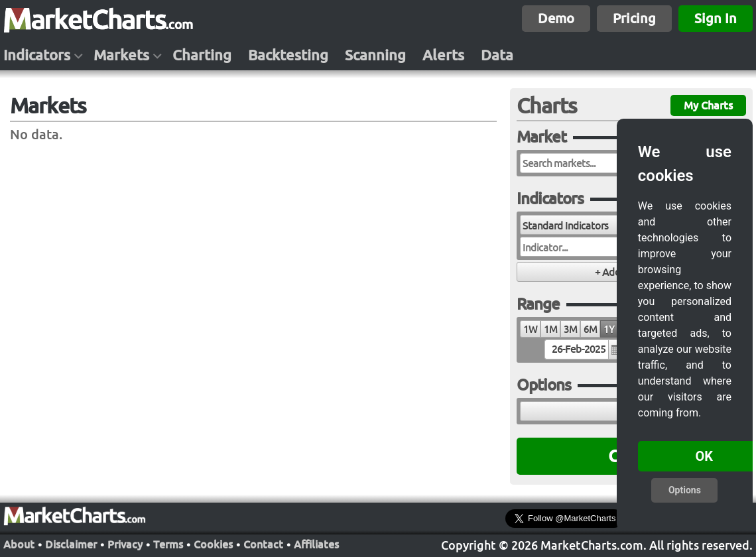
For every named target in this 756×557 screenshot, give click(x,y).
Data (497, 55)
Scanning (375, 55)
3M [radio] (570, 329)
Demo (556, 18)
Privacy (125, 544)
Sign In (716, 18)
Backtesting (288, 55)
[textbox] (584, 349)
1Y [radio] (609, 329)
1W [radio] (530, 329)
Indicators (37, 55)
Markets (121, 55)
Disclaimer (71, 544)
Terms (168, 544)
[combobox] (592, 225)
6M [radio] (590, 329)
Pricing (634, 18)
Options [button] (685, 490)
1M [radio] (550, 329)
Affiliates (316, 544)
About (19, 544)
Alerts (443, 55)
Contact (263, 544)
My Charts (708, 105)
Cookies (213, 544)
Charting (202, 55)
